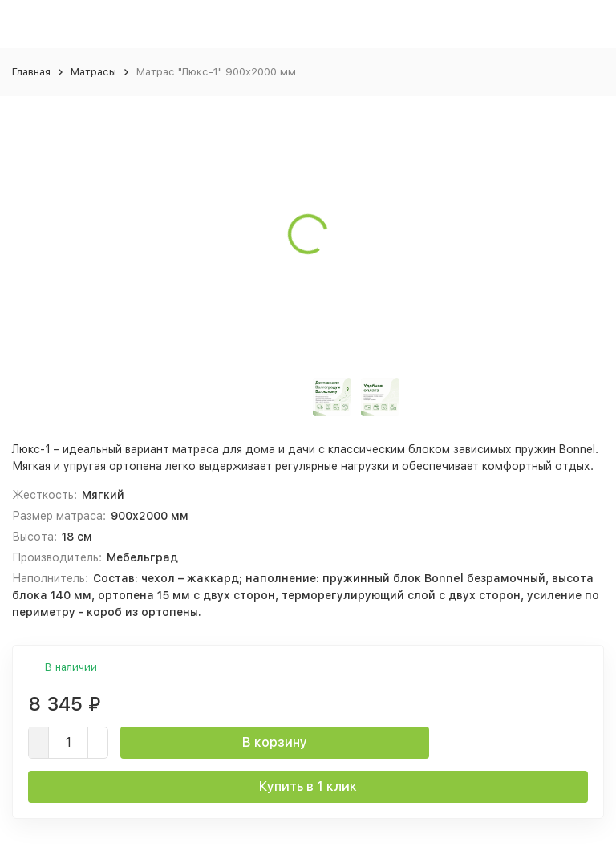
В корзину (275, 742)
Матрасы (93, 72)
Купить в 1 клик (308, 786)
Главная (31, 72)
